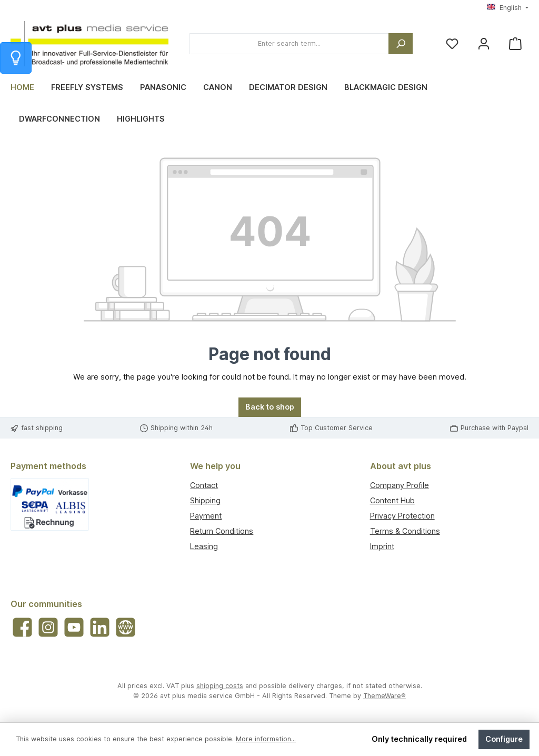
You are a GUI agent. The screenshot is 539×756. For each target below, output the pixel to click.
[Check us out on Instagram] (48, 627)
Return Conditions (222, 531)
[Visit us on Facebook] (22, 627)
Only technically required (419, 739)
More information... (266, 739)
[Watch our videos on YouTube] (74, 627)
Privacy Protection (402, 516)
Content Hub (392, 500)
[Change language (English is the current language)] (508, 8)
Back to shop (270, 407)
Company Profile (400, 485)
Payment (206, 516)
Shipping (205, 500)
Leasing (204, 546)
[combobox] (289, 44)
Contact (204, 485)
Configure (504, 739)
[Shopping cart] (515, 44)
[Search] (401, 44)
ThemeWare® (385, 696)
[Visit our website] (126, 627)
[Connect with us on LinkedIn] (100, 627)
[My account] (484, 44)
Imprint (382, 546)
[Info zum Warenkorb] (16, 58)
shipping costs (220, 686)
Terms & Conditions (405, 531)
